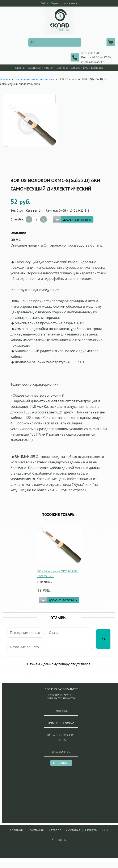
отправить (61, 763)
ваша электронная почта (61, 737)
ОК (103, 639)
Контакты (97, 68)
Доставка (62, 68)
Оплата (76, 68)
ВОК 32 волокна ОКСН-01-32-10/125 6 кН (58, 574)
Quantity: (17, 219)
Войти (44, 3)
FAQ (86, 68)
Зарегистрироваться (64, 3)
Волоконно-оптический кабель (34, 79)
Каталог (49, 68)
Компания (35, 68)
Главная (20, 68)
